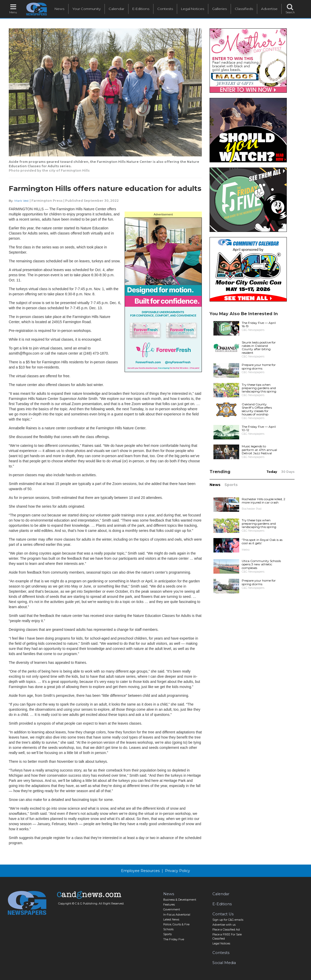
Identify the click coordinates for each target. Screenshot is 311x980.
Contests (165, 9)
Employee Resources (140, 871)
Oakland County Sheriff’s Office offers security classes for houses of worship (257, 409)
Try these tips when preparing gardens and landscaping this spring (259, 388)
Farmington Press (47, 201)
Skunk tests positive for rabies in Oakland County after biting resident (259, 347)
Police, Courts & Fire (176, 924)
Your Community (87, 9)
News (59, 9)
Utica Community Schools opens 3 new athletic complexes (261, 564)
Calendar (116, 9)
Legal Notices (193, 9)
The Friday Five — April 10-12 (259, 428)
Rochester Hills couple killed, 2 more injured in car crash (264, 501)
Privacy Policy (178, 871)
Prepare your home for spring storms (259, 366)
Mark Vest (22, 201)
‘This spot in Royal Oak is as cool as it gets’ (262, 541)
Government (172, 910)
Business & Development (180, 900)
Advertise (269, 9)
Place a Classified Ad (226, 930)
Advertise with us (224, 925)
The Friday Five (174, 939)
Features (169, 905)
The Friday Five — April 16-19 (259, 324)
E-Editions (141, 9)
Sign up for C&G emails (228, 920)
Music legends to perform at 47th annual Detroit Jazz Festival (259, 450)
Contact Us (223, 914)
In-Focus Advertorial (177, 915)
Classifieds (244, 9)
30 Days (288, 472)
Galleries (219, 9)
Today (272, 472)
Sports (231, 485)
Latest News (171, 920)
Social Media (224, 963)
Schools (168, 929)
